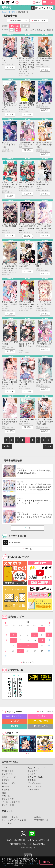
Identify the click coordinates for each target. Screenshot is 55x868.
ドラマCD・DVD (40, 721)
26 (20, 651)
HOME (5, 768)
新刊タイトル (8, 771)
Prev (5, 623)
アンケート (7, 805)
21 (35, 646)
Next (50, 623)
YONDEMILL (40, 820)
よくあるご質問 (36, 844)
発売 (39, 2)
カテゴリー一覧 (46, 712)
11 (13, 640)
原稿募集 (6, 790)
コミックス (40, 716)
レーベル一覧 (34, 790)
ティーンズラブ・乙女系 (13, 820)
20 (27, 646)
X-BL (37, 817)
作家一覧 (6, 796)
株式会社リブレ (9, 817)
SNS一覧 (28, 549)
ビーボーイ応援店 (10, 802)
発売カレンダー (40, 21)
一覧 (28, 528)
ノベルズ (15, 721)
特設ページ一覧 (9, 777)
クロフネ (6, 823)
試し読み (10, 68)
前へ (8, 446)
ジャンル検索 (8, 799)
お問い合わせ (26, 848)
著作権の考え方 (17, 844)
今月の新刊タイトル (19, 21)
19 (20, 646)
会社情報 (18, 840)
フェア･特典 (7, 774)
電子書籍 (12, 12)
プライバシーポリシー (37, 840)
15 (42, 640)
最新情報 (6, 780)
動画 (4, 793)
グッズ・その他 (40, 726)
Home (4, 12)
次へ (47, 446)
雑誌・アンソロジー (15, 716)
